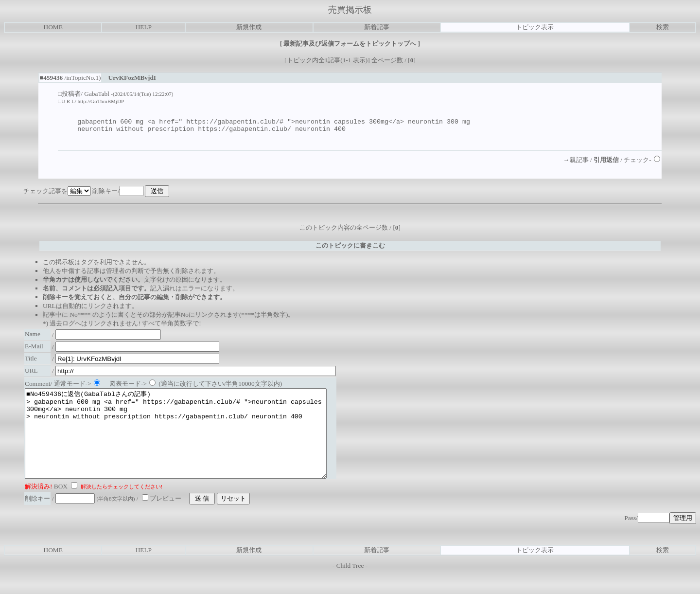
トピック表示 (535, 27)
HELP (144, 27)
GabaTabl (97, 94)
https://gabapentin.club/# (235, 123)
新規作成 (249, 27)
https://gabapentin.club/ (245, 131)
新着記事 (377, 27)
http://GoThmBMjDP (101, 101)
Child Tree (350, 586)
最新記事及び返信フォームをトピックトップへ (350, 44)
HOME (53, 27)
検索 (663, 27)
